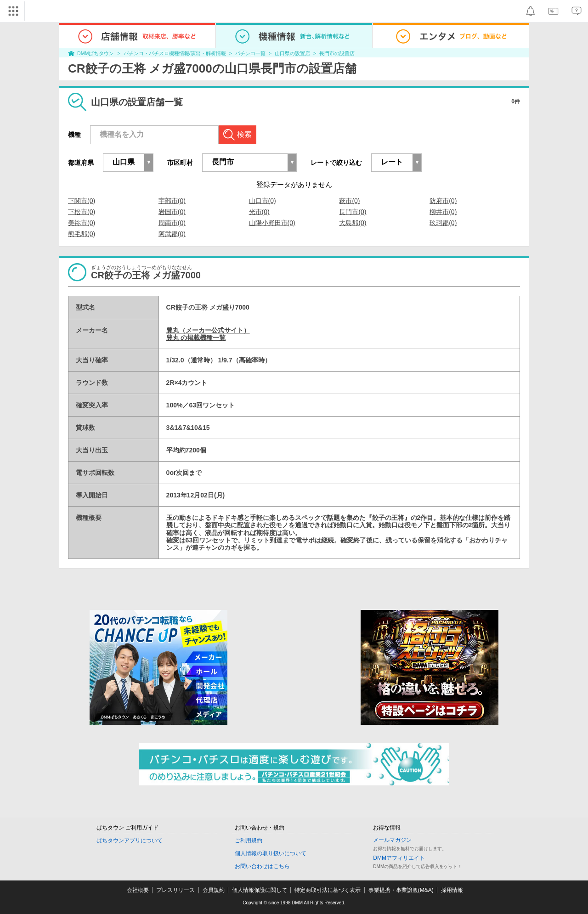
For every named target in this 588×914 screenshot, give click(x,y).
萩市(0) (349, 201)
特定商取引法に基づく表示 (328, 890)
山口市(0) (263, 201)
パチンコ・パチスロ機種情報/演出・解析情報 (175, 53)
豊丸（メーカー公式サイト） (208, 330)
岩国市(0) (172, 212)
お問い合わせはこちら (262, 866)
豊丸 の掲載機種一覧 (196, 338)
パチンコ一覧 (250, 53)
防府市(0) (443, 201)
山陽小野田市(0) (272, 223)
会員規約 (214, 890)
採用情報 (452, 890)
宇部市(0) (172, 201)
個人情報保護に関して (260, 890)
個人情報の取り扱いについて (271, 853)
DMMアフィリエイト (399, 858)
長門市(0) (353, 212)
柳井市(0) (443, 212)
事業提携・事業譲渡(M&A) (401, 890)
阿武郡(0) (172, 234)
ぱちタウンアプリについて (130, 841)
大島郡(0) (353, 223)
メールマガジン (392, 840)
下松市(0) (82, 212)
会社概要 (138, 890)
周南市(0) (172, 223)
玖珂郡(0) (443, 223)
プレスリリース (175, 890)
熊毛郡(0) (82, 234)
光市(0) (259, 212)
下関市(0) (82, 201)
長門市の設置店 (337, 53)
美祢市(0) (82, 223)
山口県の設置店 (292, 53)
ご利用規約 (249, 841)
